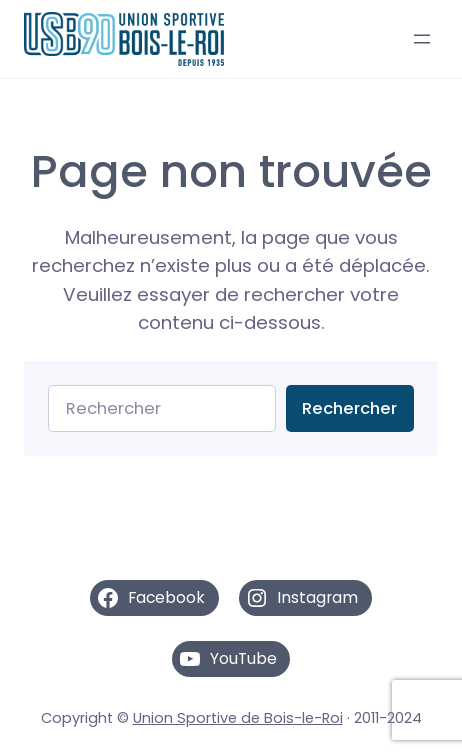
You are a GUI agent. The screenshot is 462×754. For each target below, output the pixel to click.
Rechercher (349, 408)
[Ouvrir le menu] (422, 39)
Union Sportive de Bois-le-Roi (238, 718)
